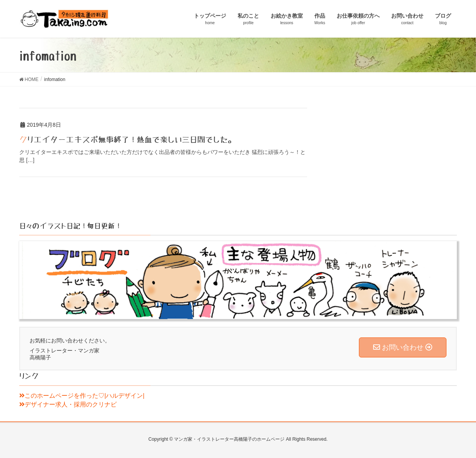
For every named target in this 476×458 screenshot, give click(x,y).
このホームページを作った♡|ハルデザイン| (82, 396)
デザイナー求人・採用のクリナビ (68, 404)
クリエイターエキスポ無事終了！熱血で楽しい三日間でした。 (127, 140)
